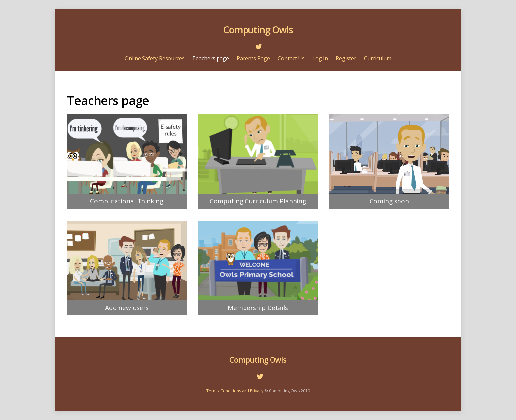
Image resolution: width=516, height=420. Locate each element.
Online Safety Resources (155, 58)
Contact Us (291, 58)
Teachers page (211, 58)
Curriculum (378, 58)
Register (346, 58)
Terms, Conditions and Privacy (235, 391)
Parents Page (253, 58)
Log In (320, 58)
